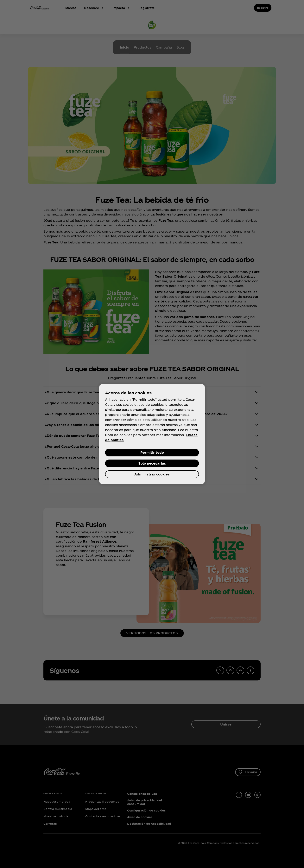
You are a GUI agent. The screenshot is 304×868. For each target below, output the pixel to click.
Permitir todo (152, 452)
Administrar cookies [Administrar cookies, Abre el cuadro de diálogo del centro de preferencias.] (152, 474)
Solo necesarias (152, 463)
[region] (152, 434)
